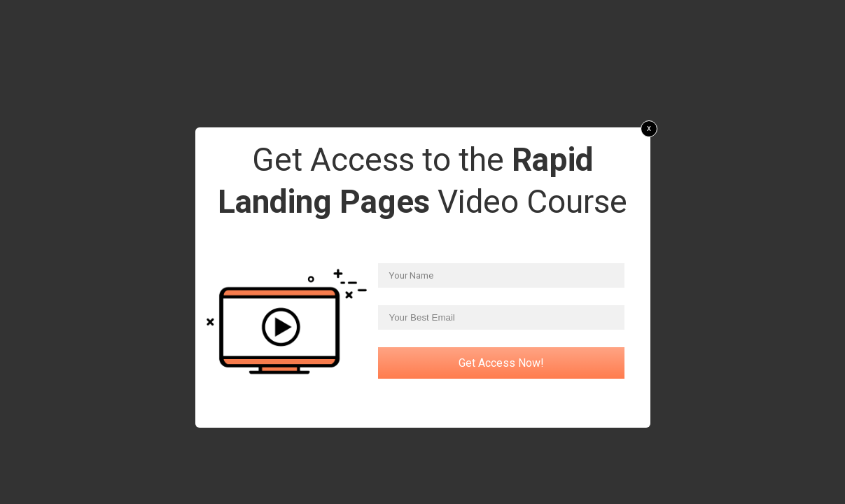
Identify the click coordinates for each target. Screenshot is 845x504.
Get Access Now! (501, 363)
